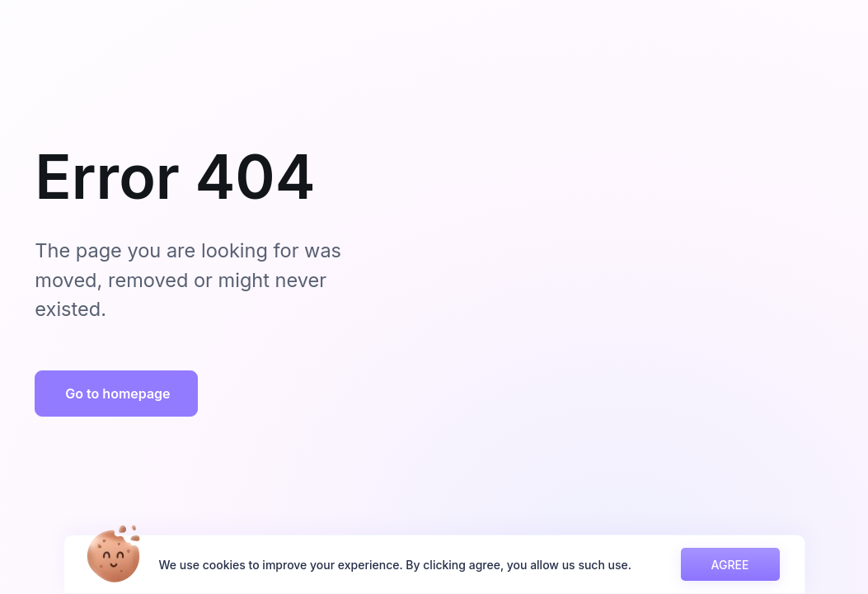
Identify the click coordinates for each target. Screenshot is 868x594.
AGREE (730, 565)
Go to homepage (117, 394)
